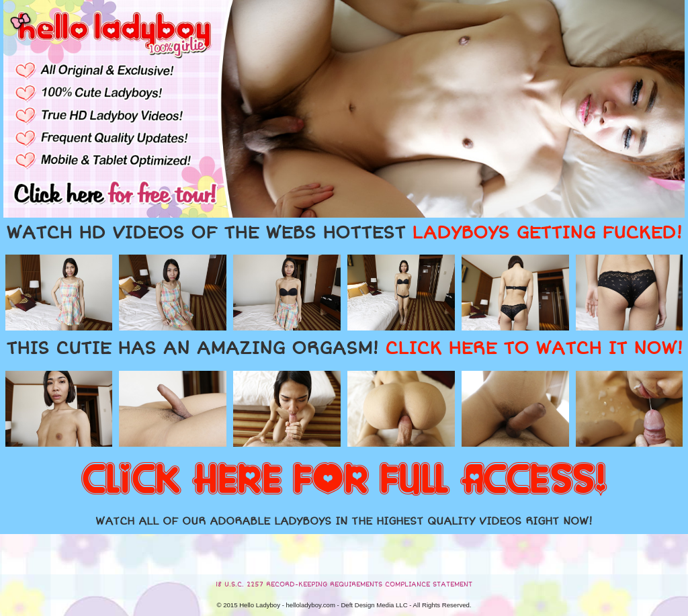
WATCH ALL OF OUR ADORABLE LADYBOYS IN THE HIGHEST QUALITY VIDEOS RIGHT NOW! (344, 521)
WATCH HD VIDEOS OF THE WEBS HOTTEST (344, 233)
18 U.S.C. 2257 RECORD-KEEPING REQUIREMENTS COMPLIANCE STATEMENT (344, 584)
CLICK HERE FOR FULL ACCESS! (344, 480)
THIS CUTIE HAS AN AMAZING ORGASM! (344, 349)
